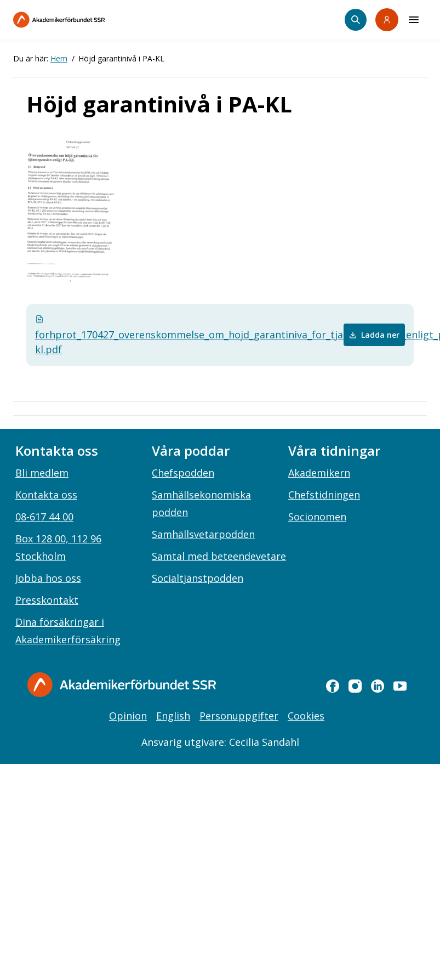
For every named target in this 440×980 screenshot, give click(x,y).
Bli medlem (42, 473)
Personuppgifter (239, 716)
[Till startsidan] (82, 20)
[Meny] (414, 20)
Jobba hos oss (48, 578)
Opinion (128, 716)
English (173, 716)
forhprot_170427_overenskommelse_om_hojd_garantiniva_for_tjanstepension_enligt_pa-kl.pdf (146, 335)
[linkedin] (378, 686)
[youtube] (400, 686)
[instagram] (355, 686)
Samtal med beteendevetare (219, 556)
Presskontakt (47, 600)
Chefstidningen (324, 495)
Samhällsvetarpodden (203, 534)
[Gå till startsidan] (122, 685)
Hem (59, 58)
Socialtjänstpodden (198, 578)
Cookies (306, 716)
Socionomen (317, 517)
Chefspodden (183, 473)
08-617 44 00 (44, 517)
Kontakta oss (46, 495)
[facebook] (333, 686)
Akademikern (319, 473)
